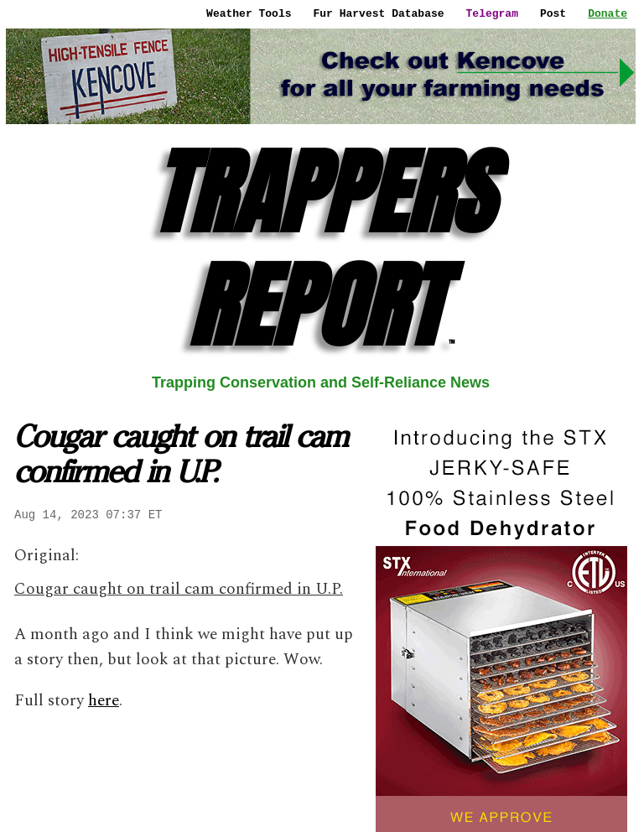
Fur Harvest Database (379, 13)
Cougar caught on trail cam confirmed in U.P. (179, 589)
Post (553, 13)
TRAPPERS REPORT (321, 249)
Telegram (492, 13)
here (104, 701)
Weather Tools (249, 13)
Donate (608, 13)
